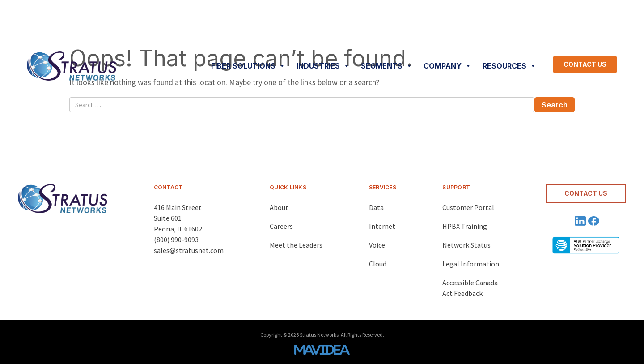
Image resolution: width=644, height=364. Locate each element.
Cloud (378, 264)
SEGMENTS (387, 66)
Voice (377, 245)
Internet (382, 226)
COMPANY (447, 66)
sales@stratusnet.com (189, 250)
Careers (281, 226)
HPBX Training (465, 226)
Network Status (466, 245)
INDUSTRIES (323, 66)
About (279, 207)
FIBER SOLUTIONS (248, 66)
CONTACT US (585, 64)
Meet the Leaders (296, 245)
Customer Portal (468, 207)
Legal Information (471, 264)
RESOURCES (509, 66)
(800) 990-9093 (176, 240)
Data (376, 207)
